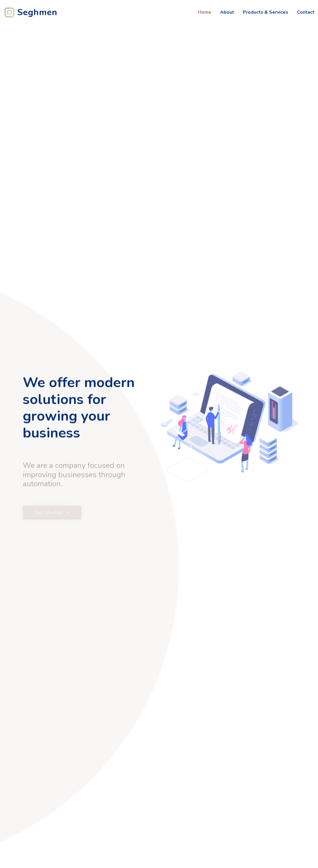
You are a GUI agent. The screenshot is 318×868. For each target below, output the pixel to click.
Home (205, 12)
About (227, 12)
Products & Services (266, 12)
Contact (306, 12)
